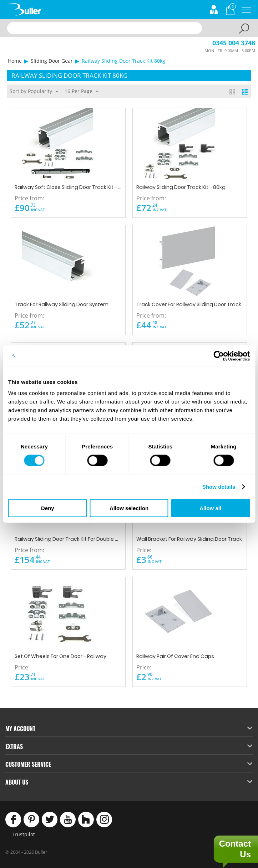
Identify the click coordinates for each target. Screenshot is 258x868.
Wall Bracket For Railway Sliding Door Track (189, 538)
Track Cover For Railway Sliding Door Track (189, 304)
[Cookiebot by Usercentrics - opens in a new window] (219, 356)
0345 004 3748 (234, 43)
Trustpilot (23, 834)
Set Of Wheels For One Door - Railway (60, 656)
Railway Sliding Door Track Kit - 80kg (181, 187)
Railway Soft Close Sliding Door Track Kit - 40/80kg (68, 187)
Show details (219, 486)
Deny (48, 508)
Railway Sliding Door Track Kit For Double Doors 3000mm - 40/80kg (68, 538)
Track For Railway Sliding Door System (62, 304)
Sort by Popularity (34, 91)
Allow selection (129, 508)
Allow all (210, 508)
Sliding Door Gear (52, 61)
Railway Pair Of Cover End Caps (175, 656)
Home (15, 61)
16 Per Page (82, 91)
